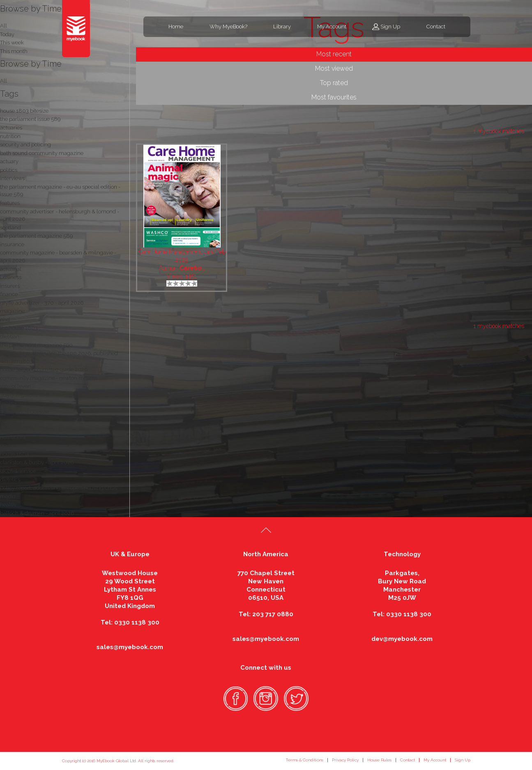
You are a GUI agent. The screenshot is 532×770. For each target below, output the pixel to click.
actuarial (11, 269)
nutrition (10, 136)
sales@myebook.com (130, 647)
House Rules (379, 760)
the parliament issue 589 (30, 119)
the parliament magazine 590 (36, 345)
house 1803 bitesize (24, 111)
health (8, 505)
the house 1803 (19, 328)
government (15, 445)
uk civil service (18, 471)
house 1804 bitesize (24, 412)
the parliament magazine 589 (36, 236)
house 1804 (14, 454)
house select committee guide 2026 (44, 369)
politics (9, 170)
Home (176, 27)
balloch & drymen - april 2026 (37, 513)
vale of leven (15, 386)
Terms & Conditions (304, 760)
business (11, 277)
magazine (12, 311)
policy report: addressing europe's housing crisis (59, 488)
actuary (9, 161)
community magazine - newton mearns (49, 378)
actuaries (11, 128)
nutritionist (13, 437)
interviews (12, 178)
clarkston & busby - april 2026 (37, 462)
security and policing (25, 145)
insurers (10, 286)
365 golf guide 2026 (24, 395)
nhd (5, 320)
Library (282, 27)
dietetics (10, 480)
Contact (436, 27)
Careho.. (192, 268)
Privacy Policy (345, 760)
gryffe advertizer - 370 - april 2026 (42, 303)
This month (14, 51)
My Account (332, 27)
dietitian (10, 336)
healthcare (13, 403)
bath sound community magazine (42, 153)
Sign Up (390, 27)
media (8, 496)
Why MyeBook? (228, 27)
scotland (10, 228)
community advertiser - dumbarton (43, 429)
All (3, 81)
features (10, 203)
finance (9, 294)
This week (12, 43)
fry (3, 420)
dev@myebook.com (402, 639)
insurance (12, 244)
